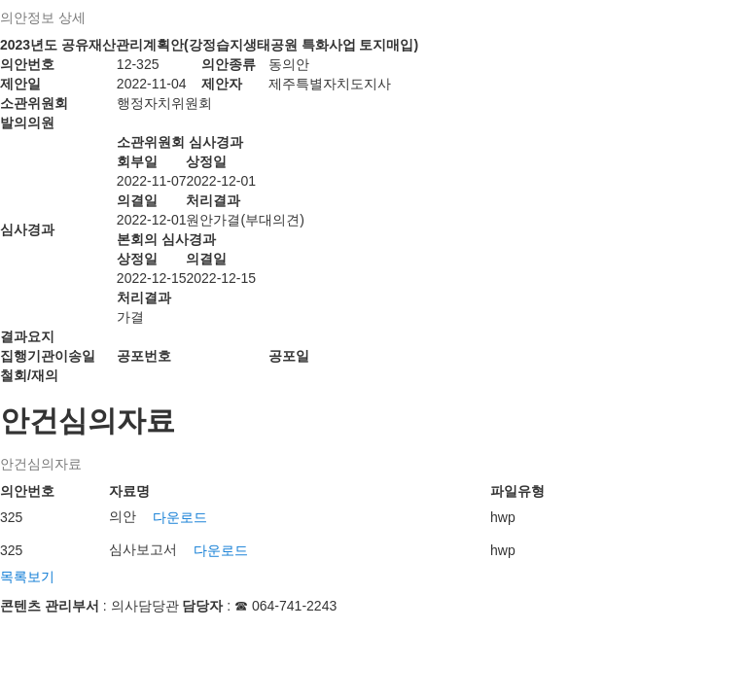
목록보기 (27, 577)
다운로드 (180, 517)
